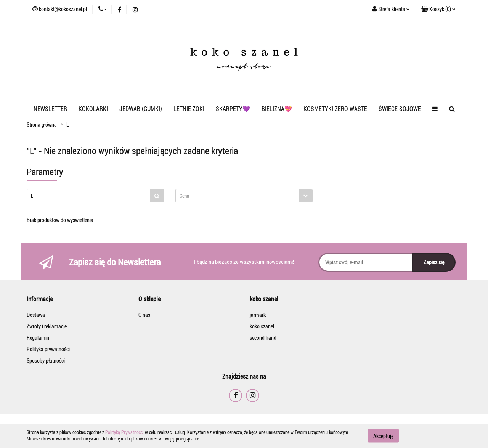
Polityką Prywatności (124, 432)
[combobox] (244, 196)
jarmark (258, 315)
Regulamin (38, 338)
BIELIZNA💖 (277, 109)
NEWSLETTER (50, 109)
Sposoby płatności (46, 361)
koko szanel (262, 326)
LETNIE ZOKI (189, 109)
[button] (438, 10)
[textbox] (237, 196)
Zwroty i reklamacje (47, 326)
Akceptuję (383, 436)
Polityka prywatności (48, 349)
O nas (144, 315)
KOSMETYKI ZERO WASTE (335, 109)
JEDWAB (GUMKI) (141, 109)
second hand (263, 338)
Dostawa (36, 315)
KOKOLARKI (93, 109)
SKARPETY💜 (233, 109)
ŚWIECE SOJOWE (400, 109)
